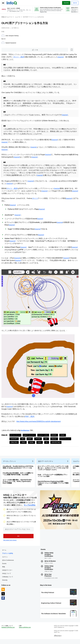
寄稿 (4, 570)
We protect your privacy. (10, 543)
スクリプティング (66, 439)
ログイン (6, 560)
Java (47, 439)
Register (66, 2)
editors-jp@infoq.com (25, 632)
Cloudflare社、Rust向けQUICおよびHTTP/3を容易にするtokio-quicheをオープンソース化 (19, 469)
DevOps (55, 436)
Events (5, 567)
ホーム (5, 553)
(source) (12, 227)
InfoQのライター (8, 573)
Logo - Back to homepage (12, 2)
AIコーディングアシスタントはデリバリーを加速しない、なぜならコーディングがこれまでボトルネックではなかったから (54, 470)
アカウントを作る (8, 556)
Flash (63, 436)
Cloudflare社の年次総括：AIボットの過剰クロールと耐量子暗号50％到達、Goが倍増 (19, 476)
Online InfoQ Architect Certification (49, 558)
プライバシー (57, 640)
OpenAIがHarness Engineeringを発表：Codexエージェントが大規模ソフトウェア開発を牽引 (54, 485)
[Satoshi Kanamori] (4, 43)
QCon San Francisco (48, 578)
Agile (40, 443)
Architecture (26, 431)
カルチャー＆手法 (44, 436)
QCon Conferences (9, 563)
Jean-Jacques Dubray (13, 35)
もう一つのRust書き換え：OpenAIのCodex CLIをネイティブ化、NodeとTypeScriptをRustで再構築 (18, 483)
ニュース (18, 17)
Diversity (5, 583)
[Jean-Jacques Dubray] (4, 35)
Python (39, 439)
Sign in (74, 2)
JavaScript (15, 439)
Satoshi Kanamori (11, 43)
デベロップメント (16, 436)
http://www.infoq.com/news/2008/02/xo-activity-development (39, 422)
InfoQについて (7, 577)
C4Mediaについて (8, 580)
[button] (17, 538)
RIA (23, 439)
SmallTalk (15, 443)
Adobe (32, 443)
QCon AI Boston (50, 564)
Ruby (30, 439)
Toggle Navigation (4, 2)
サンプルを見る (30, 507)
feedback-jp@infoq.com (9, 632)
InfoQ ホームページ (8, 17)
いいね (8, 50)
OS (47, 443)
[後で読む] (15, 50)
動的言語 (55, 439)
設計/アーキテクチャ (30, 436)
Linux (24, 443)
